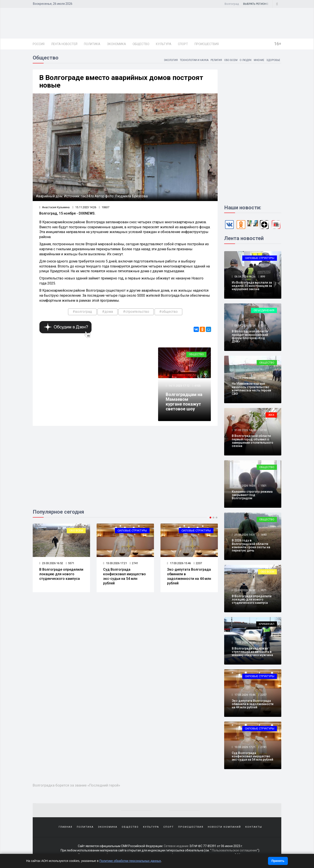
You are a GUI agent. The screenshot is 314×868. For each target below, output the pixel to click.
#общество (168, 312)
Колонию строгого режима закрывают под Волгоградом (252, 495)
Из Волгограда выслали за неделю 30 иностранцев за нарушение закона (252, 286)
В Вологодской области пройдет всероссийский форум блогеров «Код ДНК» (250, 336)
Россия (39, 44)
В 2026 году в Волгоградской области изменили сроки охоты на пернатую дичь (251, 545)
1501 (263, 486)
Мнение (259, 60)
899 (263, 277)
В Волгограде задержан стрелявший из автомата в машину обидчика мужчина (252, 652)
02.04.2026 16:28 (245, 378)
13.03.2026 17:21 (115, 563)
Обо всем (231, 60)
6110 (263, 430)
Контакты (254, 827)
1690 (263, 535)
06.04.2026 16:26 (245, 277)
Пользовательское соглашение (235, 851)
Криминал (267, 624)
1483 (263, 378)
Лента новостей (64, 44)
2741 (134, 563)
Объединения (264, 310)
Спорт (183, 44)
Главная (66, 827)
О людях (245, 60)
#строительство (136, 312)
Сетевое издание (176, 846)
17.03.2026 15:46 (179, 563)
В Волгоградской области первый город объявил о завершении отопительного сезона (253, 441)
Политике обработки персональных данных (130, 861)
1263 (263, 326)
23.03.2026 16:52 (51, 563)
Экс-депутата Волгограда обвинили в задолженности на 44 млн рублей (189, 576)
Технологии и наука (194, 60)
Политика (92, 44)
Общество (141, 44)
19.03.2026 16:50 (245, 642)
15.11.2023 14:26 (84, 207)
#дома (108, 312)
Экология (170, 60)
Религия (216, 60)
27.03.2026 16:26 (245, 486)
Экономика (116, 44)
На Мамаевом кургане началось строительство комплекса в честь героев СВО (251, 389)
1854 (263, 642)
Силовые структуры (132, 530)
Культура (164, 44)
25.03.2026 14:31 (245, 535)
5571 (70, 563)
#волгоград (82, 312)
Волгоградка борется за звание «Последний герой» (76, 785)
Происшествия (207, 44)
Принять (278, 861)
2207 (198, 563)
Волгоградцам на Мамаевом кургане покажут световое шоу (184, 402)
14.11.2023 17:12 (179, 386)
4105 (197, 386)
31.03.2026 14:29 (245, 430)
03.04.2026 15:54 (245, 326)
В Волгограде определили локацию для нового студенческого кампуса (61, 574)
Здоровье (273, 60)
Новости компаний (224, 827)
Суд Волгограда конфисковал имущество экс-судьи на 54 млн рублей (125, 576)
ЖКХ (271, 415)
